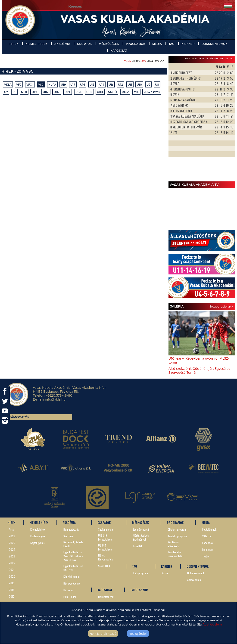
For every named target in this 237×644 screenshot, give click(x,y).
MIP (136, 92)
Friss (11, 529)
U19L (35, 92)
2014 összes (152, 92)
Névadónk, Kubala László (73, 544)
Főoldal (128, 61)
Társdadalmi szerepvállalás (176, 554)
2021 (12, 570)
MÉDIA (157, 44)
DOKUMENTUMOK (215, 44)
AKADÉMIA (62, 44)
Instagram (208, 549)
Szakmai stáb (106, 529)
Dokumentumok (196, 573)
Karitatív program (177, 536)
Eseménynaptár (141, 529)
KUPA (52, 84)
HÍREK (14, 44)
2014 (144, 61)
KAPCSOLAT (119, 50)
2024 (12, 549)
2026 (12, 536)
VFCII (30, 84)
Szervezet (69, 536)
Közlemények (38, 536)
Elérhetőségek (106, 597)
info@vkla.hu (55, 399)
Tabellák (138, 546)
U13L (68, 92)
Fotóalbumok (209, 529)
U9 (148, 84)
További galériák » (221, 306)
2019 (12, 583)
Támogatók (19, 417)
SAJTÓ (112, 92)
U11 (130, 84)
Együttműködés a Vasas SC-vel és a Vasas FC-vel (73, 556)
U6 (14, 92)
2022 (12, 563)
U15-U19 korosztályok (105, 537)
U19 (63, 84)
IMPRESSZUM (139, 590)
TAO (172, 44)
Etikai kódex (70, 597)
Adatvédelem (212, 624)
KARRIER (188, 44)
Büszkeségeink (72, 583)
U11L (89, 92)
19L (222, 58)
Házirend (68, 590)
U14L (57, 92)
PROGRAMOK (136, 44)
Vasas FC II (104, 566)
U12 (120, 84)
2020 (12, 576)
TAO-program (140, 573)
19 (193, 58)
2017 (12, 596)
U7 (6, 92)
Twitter (206, 556)
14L (231, 58)
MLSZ (125, 92)
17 (196, 58)
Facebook (208, 543)
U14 (102, 84)
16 (200, 58)
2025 (12, 543)
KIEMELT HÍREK (36, 44)
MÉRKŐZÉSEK (109, 44)
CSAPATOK (84, 44)
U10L (100, 92)
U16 (83, 84)
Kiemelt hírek (38, 529)
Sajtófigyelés (37, 543)
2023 (12, 556)
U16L (46, 92)
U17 (73, 84)
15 (203, 58)
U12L (79, 92)
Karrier (166, 573)
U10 (139, 84)
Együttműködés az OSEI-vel (73, 568)
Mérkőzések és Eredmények (141, 537)
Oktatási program (177, 529)
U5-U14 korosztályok (105, 547)
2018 (12, 590)
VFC (19, 84)
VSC (41, 84)
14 (207, 58)
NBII (24, 92)
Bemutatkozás (71, 529)
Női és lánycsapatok (105, 557)
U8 (157, 84)
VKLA (8, 84)
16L (226, 58)
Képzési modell (72, 577)
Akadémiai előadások (173, 544)
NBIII (187, 58)
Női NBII (214, 58)
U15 (92, 84)
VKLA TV (207, 536)
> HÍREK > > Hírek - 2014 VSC (144, 61)
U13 (111, 84)
